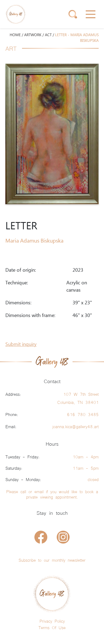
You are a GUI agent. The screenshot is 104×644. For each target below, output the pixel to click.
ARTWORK (33, 35)
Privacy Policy (52, 621)
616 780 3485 (83, 414)
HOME (15, 35)
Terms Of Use (52, 627)
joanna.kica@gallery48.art (76, 426)
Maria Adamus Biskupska (34, 241)
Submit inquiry (21, 344)
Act (48, 35)
